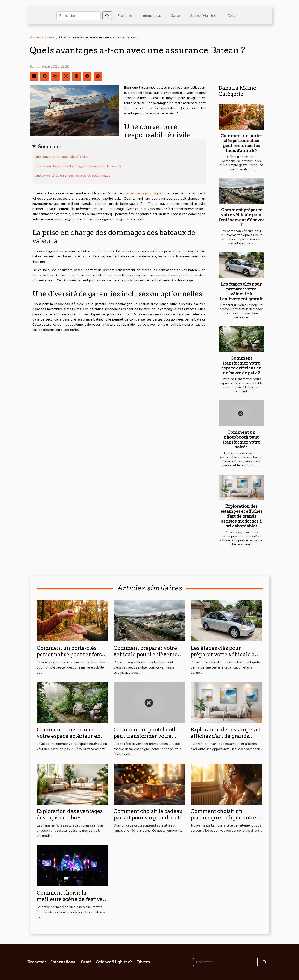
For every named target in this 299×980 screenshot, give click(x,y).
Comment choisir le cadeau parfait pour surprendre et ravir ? (148, 818)
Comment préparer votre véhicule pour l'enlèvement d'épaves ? (241, 217)
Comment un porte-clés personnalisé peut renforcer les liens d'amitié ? (241, 143)
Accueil (35, 37)
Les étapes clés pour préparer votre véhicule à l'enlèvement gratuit (241, 292)
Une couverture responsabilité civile (61, 157)
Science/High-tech (204, 16)
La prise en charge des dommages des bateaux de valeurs (78, 166)
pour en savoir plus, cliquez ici (145, 193)
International (152, 16)
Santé (175, 16)
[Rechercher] (79, 16)
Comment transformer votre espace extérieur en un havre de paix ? (241, 366)
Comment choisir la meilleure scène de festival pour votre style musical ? (71, 899)
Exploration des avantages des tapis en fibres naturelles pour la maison (70, 818)
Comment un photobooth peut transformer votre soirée (241, 440)
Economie (125, 16)
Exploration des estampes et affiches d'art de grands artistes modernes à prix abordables (241, 516)
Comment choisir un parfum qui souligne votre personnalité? (223, 818)
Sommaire (49, 147)
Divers (233, 16)
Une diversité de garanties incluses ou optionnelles (72, 176)
